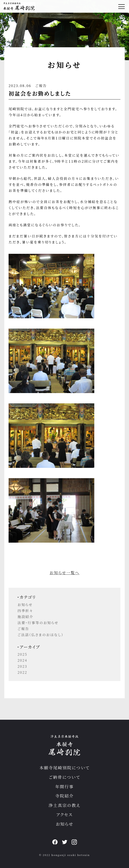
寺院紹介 (64, 796)
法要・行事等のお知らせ (38, 623)
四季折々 (25, 611)
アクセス (65, 814)
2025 (22, 654)
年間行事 (64, 786)
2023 (22, 666)
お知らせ (25, 605)
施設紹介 (25, 617)
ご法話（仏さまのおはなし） (41, 635)
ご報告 (41, 86)
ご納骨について (65, 777)
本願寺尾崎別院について (65, 768)
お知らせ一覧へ (64, 573)
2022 (22, 672)
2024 (22, 660)
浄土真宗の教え (65, 805)
